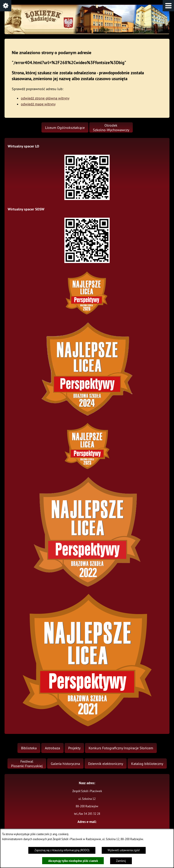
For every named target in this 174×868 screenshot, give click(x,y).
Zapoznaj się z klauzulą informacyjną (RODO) (62, 850)
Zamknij (121, 861)
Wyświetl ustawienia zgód (124, 850)
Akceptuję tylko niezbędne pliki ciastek (73, 861)
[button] (168, 6)
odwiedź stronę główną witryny (45, 98)
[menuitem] (65, 127)
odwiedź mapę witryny (38, 104)
